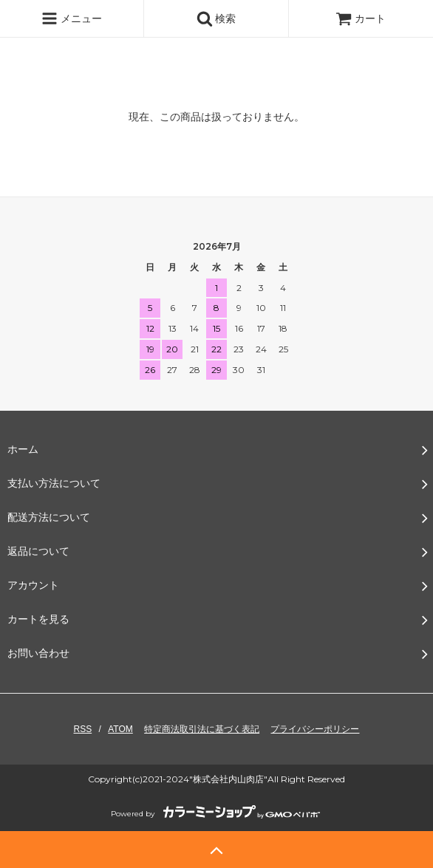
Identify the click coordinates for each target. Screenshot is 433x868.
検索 (216, 18)
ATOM (120, 729)
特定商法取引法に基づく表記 (202, 729)
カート (361, 18)
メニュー (72, 18)
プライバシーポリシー (315, 729)
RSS (83, 729)
